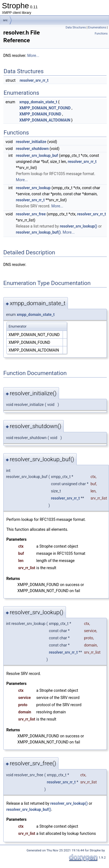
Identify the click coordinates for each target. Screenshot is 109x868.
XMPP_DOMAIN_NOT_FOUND (45, 108)
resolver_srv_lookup (33, 188)
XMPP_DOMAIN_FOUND (40, 114)
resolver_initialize (31, 142)
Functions (101, 34)
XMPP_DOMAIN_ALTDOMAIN (45, 120)
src (5, 20)
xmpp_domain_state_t (38, 102)
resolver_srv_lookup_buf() (38, 232)
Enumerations (97, 27)
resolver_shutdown (32, 149)
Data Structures (76, 27)
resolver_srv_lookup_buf (37, 155)
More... (33, 56)
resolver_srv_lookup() (79, 226)
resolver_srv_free (31, 214)
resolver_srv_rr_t (34, 80)
